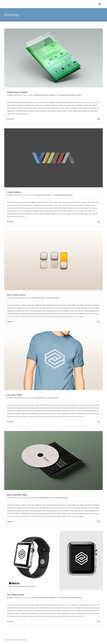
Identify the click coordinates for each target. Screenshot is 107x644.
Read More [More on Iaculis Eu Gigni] (10, 422)
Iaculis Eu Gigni (15, 395)
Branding (37, 95)
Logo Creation (14, 192)
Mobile (47, 95)
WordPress (53, 95)
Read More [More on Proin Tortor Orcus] (10, 322)
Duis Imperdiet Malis (17, 495)
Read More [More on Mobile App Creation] (10, 119)
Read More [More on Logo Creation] (10, 222)
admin (11, 95)
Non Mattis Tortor (16, 595)
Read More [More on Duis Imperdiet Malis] (10, 522)
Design (42, 95)
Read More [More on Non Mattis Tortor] (10, 622)
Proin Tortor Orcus (16, 295)
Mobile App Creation (17, 92)
